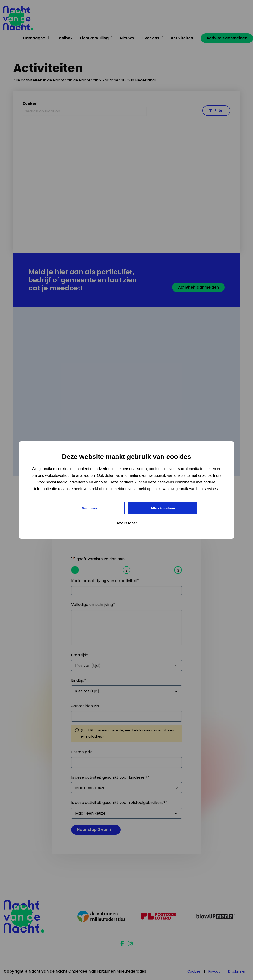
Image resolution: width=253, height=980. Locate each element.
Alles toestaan (163, 508)
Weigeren (90, 508)
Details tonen (126, 524)
